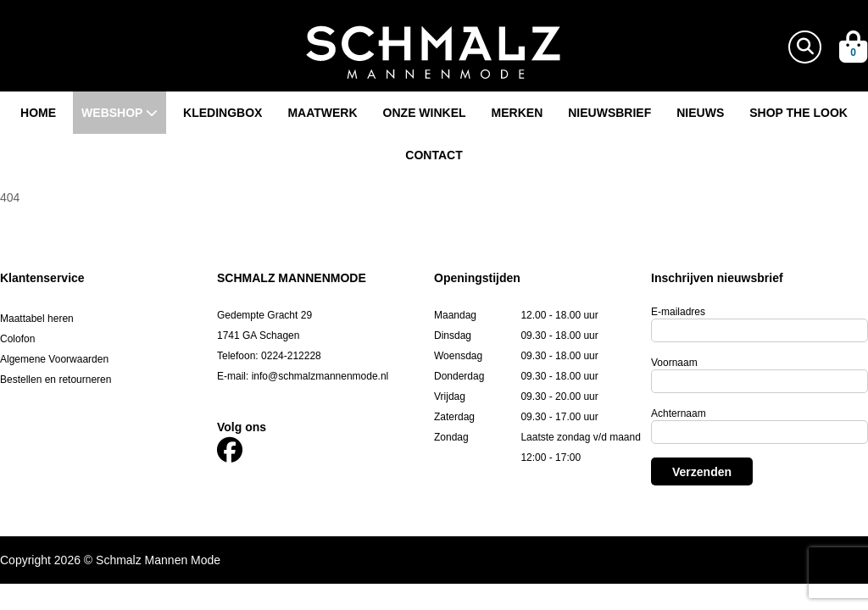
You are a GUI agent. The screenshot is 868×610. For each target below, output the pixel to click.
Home (38, 113)
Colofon (17, 339)
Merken (517, 113)
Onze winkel (425, 113)
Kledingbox (223, 113)
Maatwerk (322, 113)
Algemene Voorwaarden (54, 359)
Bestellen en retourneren (56, 380)
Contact (434, 155)
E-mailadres (678, 312)
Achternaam (679, 413)
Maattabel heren (37, 319)
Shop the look (798, 113)
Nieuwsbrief (609, 113)
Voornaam (674, 363)
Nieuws (700, 113)
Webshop (120, 113)
